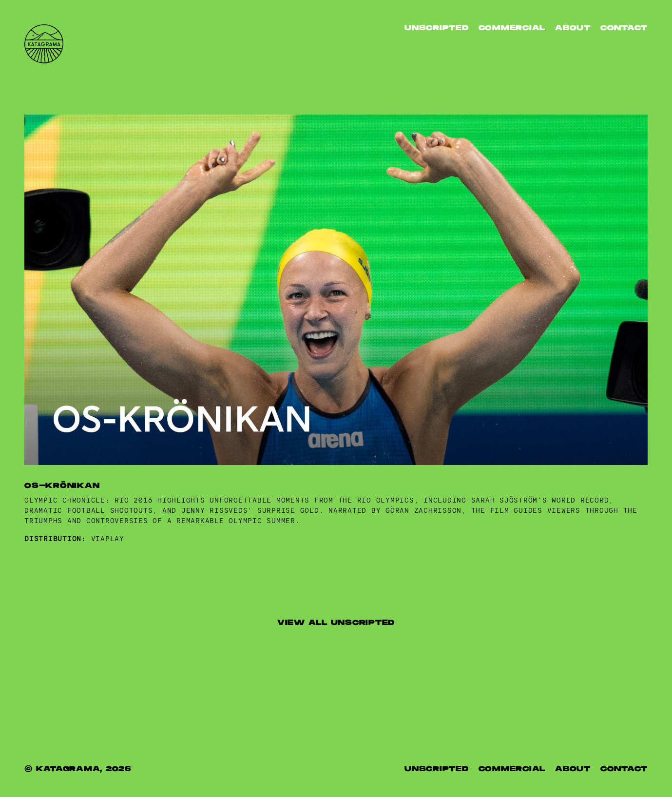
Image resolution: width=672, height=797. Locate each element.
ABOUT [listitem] (573, 28)
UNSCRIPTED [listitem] (437, 769)
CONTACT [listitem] (624, 28)
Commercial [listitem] (512, 28)
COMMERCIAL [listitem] (512, 769)
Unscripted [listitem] (437, 28)
